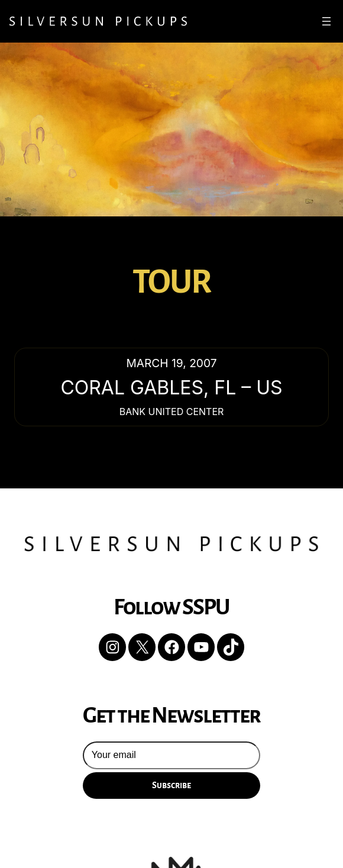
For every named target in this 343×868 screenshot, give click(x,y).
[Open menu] (326, 21)
